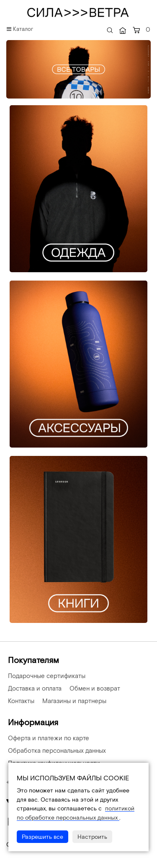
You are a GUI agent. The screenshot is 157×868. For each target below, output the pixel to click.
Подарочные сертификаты (46, 676)
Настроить (92, 836)
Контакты (20, 701)
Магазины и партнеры (73, 701)
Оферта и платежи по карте (48, 738)
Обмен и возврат (94, 688)
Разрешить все (42, 836)
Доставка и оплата (34, 688)
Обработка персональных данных (56, 750)
